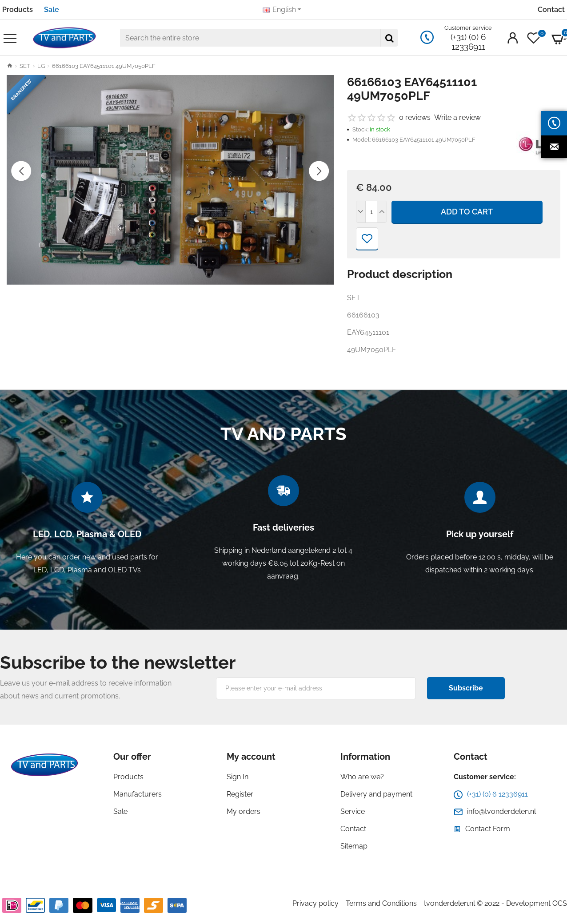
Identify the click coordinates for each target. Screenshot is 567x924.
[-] (361, 212)
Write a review (457, 117)
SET (25, 66)
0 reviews (415, 117)
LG (41, 66)
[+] (382, 212)
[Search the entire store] (389, 38)
